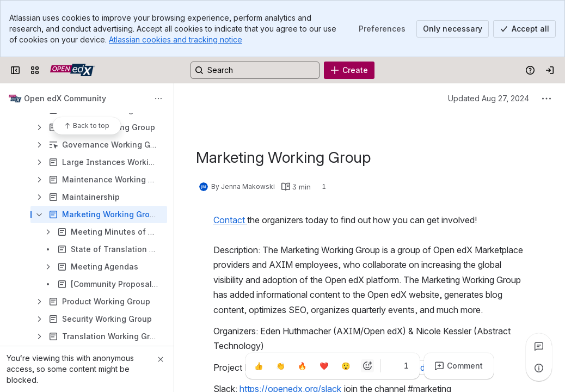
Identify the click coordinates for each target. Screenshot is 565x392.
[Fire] (302, 366)
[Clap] (280, 366)
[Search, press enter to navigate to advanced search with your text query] (255, 70)
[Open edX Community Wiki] (73, 70)
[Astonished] (346, 366)
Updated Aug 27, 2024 (489, 98)
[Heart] (324, 366)
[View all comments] (539, 346)
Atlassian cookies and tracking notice (176, 39)
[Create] (349, 70)
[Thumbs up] (259, 366)
